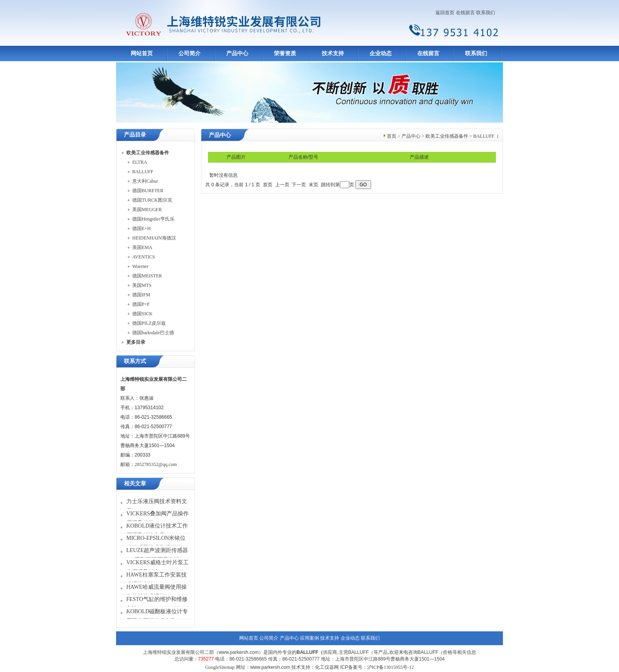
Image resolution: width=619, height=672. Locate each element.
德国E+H (142, 228)
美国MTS (142, 285)
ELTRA (140, 162)
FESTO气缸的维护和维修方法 (157, 604)
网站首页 (142, 53)
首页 (392, 136)
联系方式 (135, 361)
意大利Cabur (145, 181)
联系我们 (486, 13)
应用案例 (309, 638)
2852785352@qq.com (156, 464)
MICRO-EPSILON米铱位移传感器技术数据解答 (156, 543)
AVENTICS (144, 257)
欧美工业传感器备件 (447, 136)
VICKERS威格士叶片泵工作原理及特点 (158, 567)
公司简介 (189, 53)
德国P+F (141, 304)
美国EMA (142, 247)
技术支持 (333, 53)
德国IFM (141, 295)
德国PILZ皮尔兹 (149, 323)
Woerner (140, 266)
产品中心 (237, 53)
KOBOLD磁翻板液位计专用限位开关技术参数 (157, 616)
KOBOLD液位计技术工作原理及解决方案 (157, 531)
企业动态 (381, 53)
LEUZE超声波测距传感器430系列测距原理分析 (157, 555)
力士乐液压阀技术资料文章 (157, 506)
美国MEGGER (147, 210)
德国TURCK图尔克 (152, 200)
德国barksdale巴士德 (153, 333)
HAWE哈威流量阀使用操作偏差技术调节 (157, 592)
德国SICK (142, 314)
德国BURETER (148, 191)
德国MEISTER (147, 276)
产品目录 (135, 135)
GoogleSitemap (220, 667)
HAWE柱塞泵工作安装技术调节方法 (157, 579)
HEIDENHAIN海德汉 (154, 238)
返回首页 (445, 13)
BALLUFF (143, 172)
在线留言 (465, 13)
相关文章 (135, 484)
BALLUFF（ (486, 136)
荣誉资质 (285, 53)
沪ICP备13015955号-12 (391, 667)
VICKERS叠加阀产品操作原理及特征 (158, 518)
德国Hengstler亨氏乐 (153, 219)
